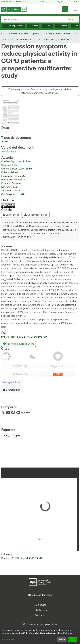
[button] (77, 2)
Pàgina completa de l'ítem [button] (18, 344)
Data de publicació (14, 26)
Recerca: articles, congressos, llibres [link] (27, 33)
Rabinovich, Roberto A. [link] (13, 180)
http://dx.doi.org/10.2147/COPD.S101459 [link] (24, 337)
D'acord (72, 639)
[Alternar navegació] (75, 9)
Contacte (40, 615)
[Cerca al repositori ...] (34, 19)
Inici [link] (3, 33)
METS (17, 436)
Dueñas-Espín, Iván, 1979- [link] (16, 161)
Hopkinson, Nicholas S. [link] (13, 176)
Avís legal (40, 605)
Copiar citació (11, 215)
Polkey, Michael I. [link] (10, 172)
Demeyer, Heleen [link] (11, 165)
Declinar (62, 639)
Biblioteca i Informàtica (40, 595)
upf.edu (40, 2)
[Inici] (14, 9)
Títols (47, 26)
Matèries (62, 26)
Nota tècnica (40, 610)
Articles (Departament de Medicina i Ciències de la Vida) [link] (20, 40)
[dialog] (40, 635)
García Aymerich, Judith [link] (13, 194)
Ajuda (59, 2)
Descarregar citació (36, 215)
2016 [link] (4, 132)
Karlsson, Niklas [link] (10, 187)
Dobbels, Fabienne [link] (11, 183)
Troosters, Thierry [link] (10, 191)
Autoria (33, 26)
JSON (6, 436)
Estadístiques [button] (12, 390)
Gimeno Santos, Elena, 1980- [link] (17, 169)
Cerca (73, 19)
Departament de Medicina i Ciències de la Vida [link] (63, 33)
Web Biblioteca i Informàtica (13, 2)
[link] (65, 9)
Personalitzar (9, 639)
